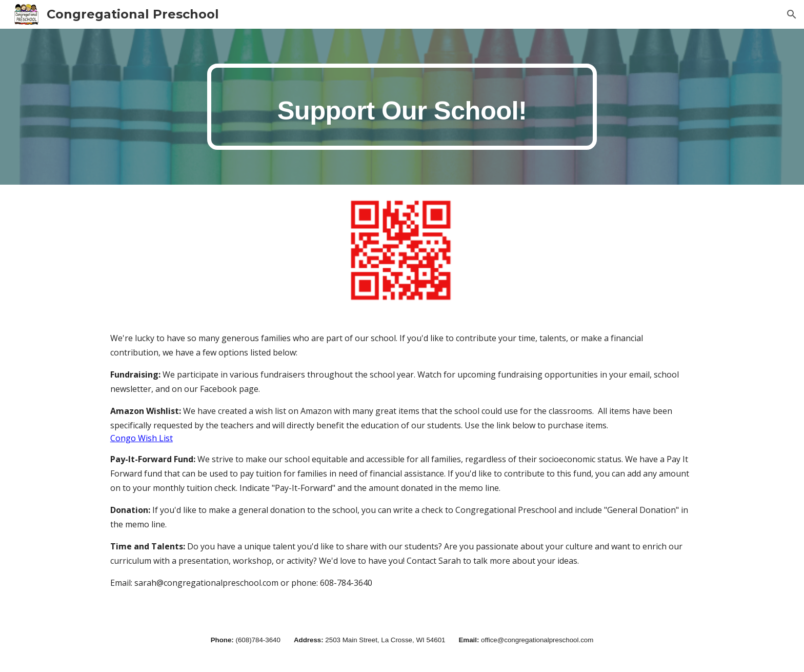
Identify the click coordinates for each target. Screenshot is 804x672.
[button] (792, 14)
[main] (402, 107)
